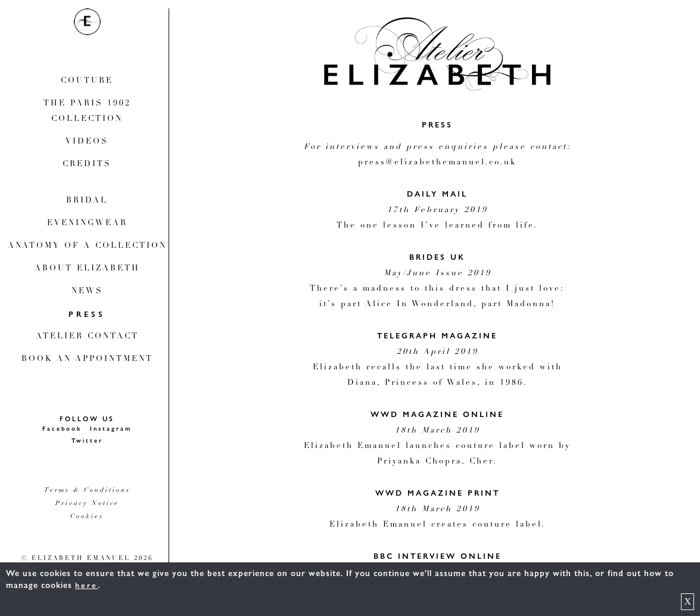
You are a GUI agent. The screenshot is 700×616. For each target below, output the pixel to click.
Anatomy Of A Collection (87, 246)
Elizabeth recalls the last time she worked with (438, 368)
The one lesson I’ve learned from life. (437, 226)
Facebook (62, 429)
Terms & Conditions (87, 491)
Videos (87, 142)
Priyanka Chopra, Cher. (437, 462)
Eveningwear (87, 224)
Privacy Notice (87, 504)
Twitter (87, 441)
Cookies (87, 517)
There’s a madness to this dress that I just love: (437, 289)
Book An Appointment (87, 360)
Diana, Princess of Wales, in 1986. (438, 383)
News (87, 292)
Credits (87, 165)
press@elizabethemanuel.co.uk (437, 163)
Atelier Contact (87, 337)
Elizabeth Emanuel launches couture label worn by (437, 447)
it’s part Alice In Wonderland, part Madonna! (437, 305)
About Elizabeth (87, 269)
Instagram (111, 429)
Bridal (87, 201)
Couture (87, 81)
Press (87, 315)
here (86, 586)
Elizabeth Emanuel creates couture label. (438, 525)
